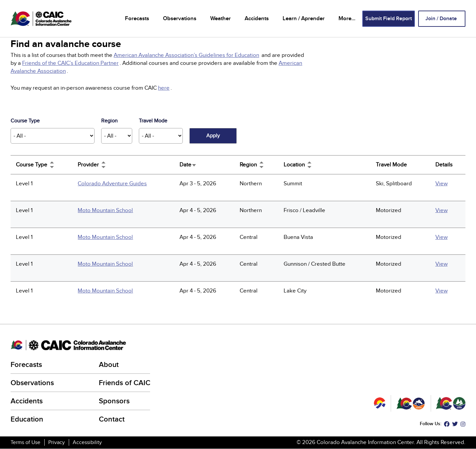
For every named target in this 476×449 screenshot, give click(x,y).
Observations (180, 19)
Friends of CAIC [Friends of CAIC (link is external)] (125, 383)
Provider (88, 165)
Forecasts (137, 19)
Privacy (57, 442)
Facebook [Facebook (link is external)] (447, 424)
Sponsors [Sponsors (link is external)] (115, 401)
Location (294, 165)
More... (347, 19)
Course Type (25, 121)
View (441, 184)
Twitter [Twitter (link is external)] (455, 424)
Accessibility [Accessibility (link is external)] (88, 442)
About (109, 365)
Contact (112, 419)
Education (27, 419)
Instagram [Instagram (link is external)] (463, 424)
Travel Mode (153, 121)
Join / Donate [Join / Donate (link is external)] (442, 19)
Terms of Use (25, 442)
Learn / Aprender (304, 19)
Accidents (257, 19)
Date (188, 165)
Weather (220, 19)
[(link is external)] (187, 55)
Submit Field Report (389, 19)
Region (109, 121)
